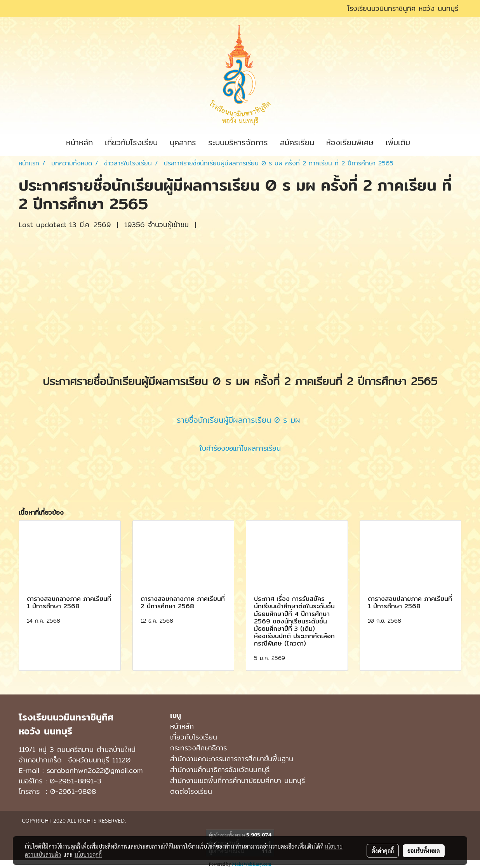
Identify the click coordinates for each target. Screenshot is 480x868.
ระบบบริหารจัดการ (238, 142)
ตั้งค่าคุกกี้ (383, 851)
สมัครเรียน (297, 142)
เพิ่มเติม (398, 142)
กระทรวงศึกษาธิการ (198, 748)
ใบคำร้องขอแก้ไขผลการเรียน (240, 448)
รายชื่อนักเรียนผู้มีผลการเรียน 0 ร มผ (238, 420)
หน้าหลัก (79, 142)
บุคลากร (183, 142)
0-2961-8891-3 (76, 781)
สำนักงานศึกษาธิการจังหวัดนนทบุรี (220, 770)
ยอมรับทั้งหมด (424, 851)
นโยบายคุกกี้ (88, 854)
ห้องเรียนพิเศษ (350, 142)
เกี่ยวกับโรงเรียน (131, 142)
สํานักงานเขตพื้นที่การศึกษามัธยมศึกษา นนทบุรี (237, 780)
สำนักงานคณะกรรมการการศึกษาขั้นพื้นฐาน (232, 759)
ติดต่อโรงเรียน (191, 791)
